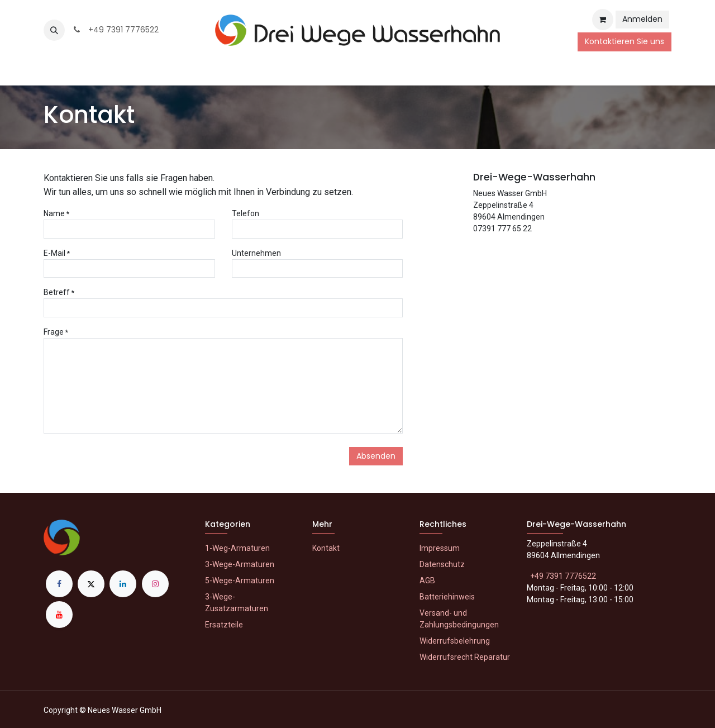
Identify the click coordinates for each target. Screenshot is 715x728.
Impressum (440, 548)
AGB (427, 581)
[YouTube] (59, 615)
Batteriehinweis (447, 597)
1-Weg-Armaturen (237, 548)
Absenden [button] (376, 456)
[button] (54, 30)
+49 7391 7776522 (115, 30)
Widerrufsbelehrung (455, 641)
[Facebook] (59, 584)
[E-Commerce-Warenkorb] (603, 20)
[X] (91, 584)
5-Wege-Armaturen (240, 581)
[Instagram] (155, 584)
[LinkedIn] (123, 584)
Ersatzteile (224, 625)
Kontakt (326, 548)
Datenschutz (442, 564)
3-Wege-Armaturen (240, 564)
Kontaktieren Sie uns (625, 41)
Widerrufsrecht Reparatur (465, 657)
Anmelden (642, 19)
